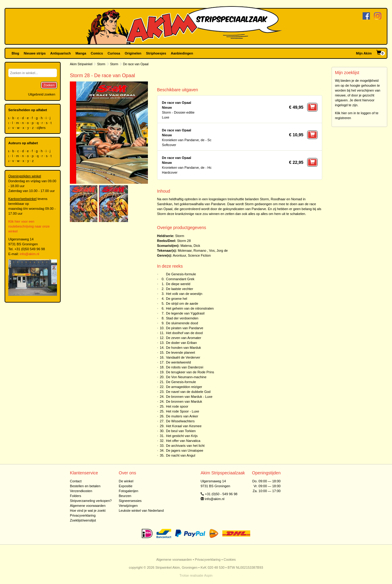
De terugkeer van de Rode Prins (190, 372)
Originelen (133, 53)
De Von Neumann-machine (186, 377)
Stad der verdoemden (182, 318)
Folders (75, 496)
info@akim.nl (29, 254)
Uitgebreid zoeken (42, 94)
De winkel (126, 481)
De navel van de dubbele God (188, 392)
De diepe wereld (178, 284)
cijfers (42, 128)
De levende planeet (181, 352)
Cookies (230, 560)
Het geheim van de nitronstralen (190, 308)
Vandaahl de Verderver (183, 357)
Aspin (208, 575)
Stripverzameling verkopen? (91, 501)
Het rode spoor (177, 406)
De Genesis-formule (181, 274)
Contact (76, 481)
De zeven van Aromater (184, 338)
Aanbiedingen (182, 53)
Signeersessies (130, 501)
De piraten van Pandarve (185, 328)
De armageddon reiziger (184, 387)
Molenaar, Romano (192, 251)
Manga (81, 53)
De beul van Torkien (181, 431)
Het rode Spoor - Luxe (183, 411)
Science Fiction (200, 255)
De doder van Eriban (181, 343)
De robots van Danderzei (185, 367)
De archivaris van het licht (185, 446)
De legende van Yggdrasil (185, 313)
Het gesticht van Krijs (182, 436)
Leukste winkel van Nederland (141, 511)
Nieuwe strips (35, 53)
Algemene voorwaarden (88, 506)
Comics (97, 53)
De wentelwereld (178, 362)
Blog (15, 53)
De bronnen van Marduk (184, 401)
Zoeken (49, 85)
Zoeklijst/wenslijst (83, 520)
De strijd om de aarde (182, 303)
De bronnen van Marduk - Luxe (189, 397)
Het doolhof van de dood (184, 333)
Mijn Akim (364, 53)
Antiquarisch (60, 53)
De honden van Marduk (183, 348)
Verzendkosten (81, 491)
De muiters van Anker (182, 416)
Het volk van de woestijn (184, 294)
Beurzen (125, 496)
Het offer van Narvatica (183, 441)
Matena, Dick (190, 246)
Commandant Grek (180, 279)
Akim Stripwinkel (81, 64)
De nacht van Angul (181, 455)
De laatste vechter (180, 289)
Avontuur (179, 255)
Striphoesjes (156, 53)
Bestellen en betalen (85, 486)
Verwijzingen (128, 506)
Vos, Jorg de (219, 251)
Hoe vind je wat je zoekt (88, 511)
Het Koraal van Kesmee (184, 426)
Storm (101, 64)
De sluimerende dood (182, 323)
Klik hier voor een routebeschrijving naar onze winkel (29, 226)
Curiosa (114, 53)
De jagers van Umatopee (185, 450)
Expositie (126, 486)
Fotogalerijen (129, 491)
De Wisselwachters (180, 421)
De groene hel (177, 299)
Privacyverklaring (83, 515)
